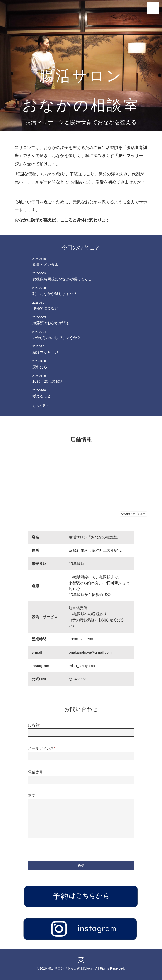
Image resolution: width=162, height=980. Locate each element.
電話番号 (35, 772)
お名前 (34, 725)
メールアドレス (42, 748)
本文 (32, 796)
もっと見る (42, 406)
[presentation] (61, 849)
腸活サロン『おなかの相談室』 (71, 968)
